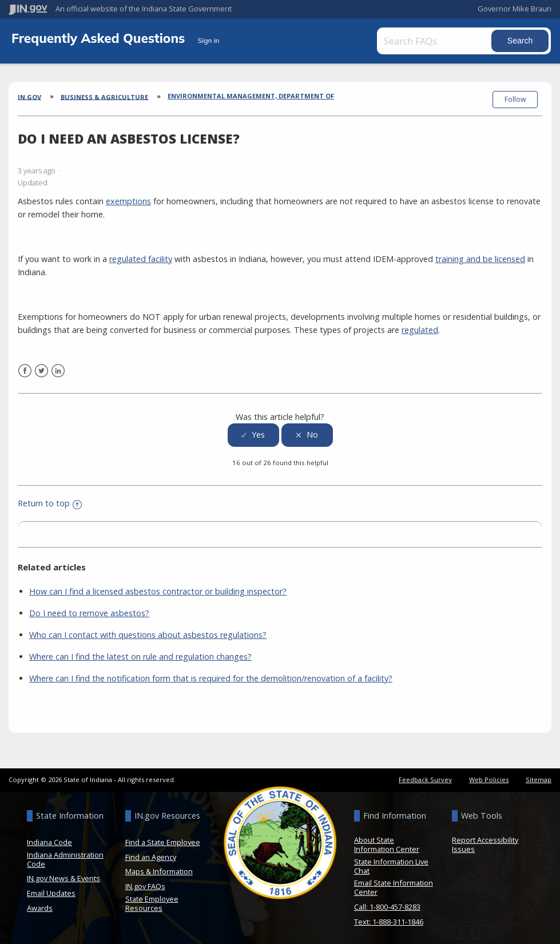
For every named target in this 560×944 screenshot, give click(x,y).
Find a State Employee (163, 839)
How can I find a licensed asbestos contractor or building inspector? (158, 588)
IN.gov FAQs (145, 883)
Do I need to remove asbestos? (89, 610)
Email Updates (51, 890)
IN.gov (29, 96)
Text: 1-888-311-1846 (389, 918)
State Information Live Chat (391, 863)
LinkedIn (58, 368)
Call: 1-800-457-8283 (387, 903)
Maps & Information (159, 868)
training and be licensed (480, 255)
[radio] (253, 432)
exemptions (128, 198)
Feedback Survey (425, 776)
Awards (40, 905)
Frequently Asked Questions (100, 38)
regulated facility (141, 255)
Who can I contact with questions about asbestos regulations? (148, 631)
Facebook (25, 368)
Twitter (41, 368)
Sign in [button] (209, 40)
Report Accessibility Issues (485, 841)
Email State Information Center (394, 884)
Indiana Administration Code (65, 856)
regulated (420, 326)
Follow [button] (515, 99)
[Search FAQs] (438, 41)
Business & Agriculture (104, 96)
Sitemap (539, 776)
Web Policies (489, 776)
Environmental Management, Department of (251, 96)
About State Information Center (387, 841)
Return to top (50, 500)
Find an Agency (151, 854)
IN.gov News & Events (63, 875)
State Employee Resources (152, 900)
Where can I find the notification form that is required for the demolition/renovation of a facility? (211, 675)
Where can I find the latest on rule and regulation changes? (140, 653)
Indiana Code (49, 839)
